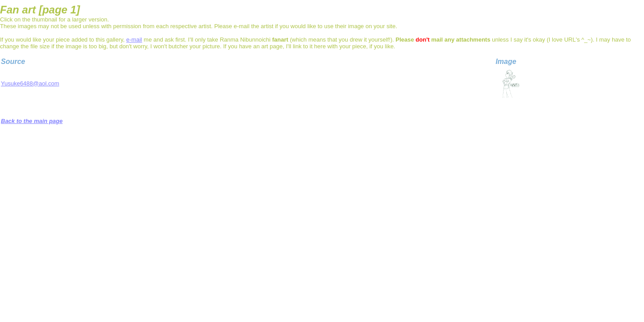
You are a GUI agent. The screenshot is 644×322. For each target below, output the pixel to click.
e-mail (134, 40)
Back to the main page (32, 121)
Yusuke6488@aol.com (30, 83)
